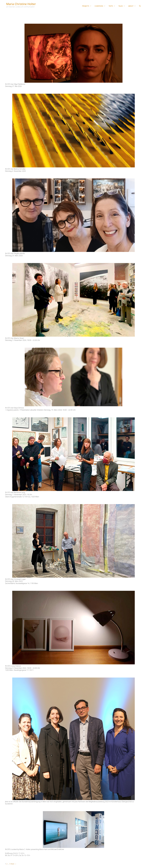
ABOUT (133, 6)
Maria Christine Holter (21, 4)
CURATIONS (101, 6)
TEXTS (113, 6)
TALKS (122, 6)
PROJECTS (88, 6)
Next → (14, 864)
